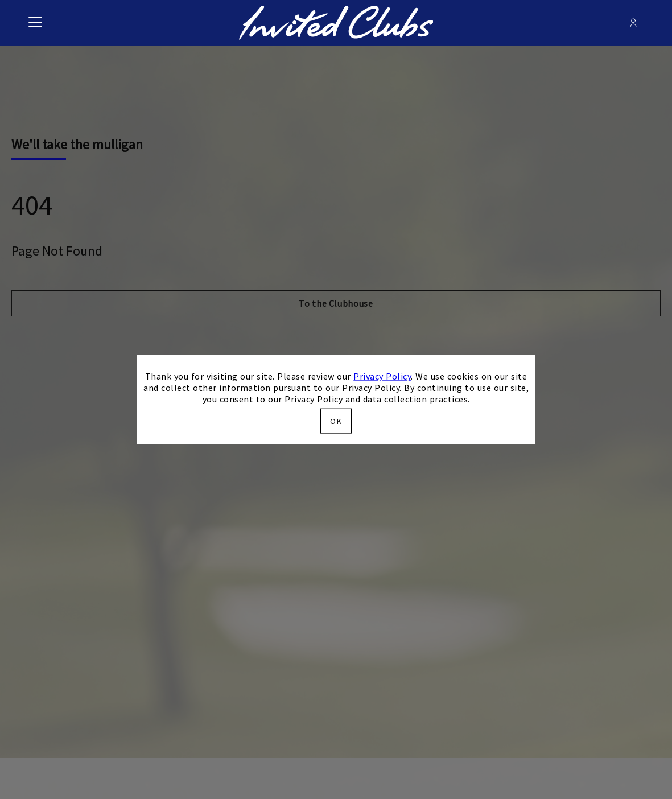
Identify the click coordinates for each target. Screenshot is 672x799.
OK (336, 421)
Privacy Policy (382, 376)
